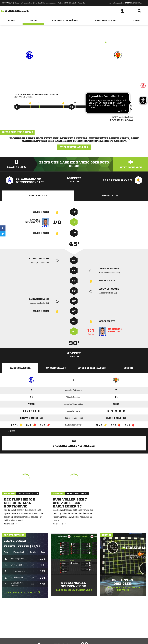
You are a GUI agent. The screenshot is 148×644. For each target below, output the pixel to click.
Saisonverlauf (56, 368)
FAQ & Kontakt (71, 3)
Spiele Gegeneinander (92, 368)
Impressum (6, 637)
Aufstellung (110, 196)
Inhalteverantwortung (69, 637)
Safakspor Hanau (118, 68)
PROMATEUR (7, 3)
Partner (60, 3)
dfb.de (17, 3)
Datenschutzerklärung (20, 637)
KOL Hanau (74, 33)
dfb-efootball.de (27, 3)
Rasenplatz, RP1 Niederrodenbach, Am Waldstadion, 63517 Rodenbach (74, 42)
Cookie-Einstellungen (87, 637)
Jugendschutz (54, 637)
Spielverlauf (38, 196)
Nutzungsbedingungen (38, 637)
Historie (128, 368)
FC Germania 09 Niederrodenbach (29, 70)
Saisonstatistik (20, 368)
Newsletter (82, 3)
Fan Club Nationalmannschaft (45, 3)
